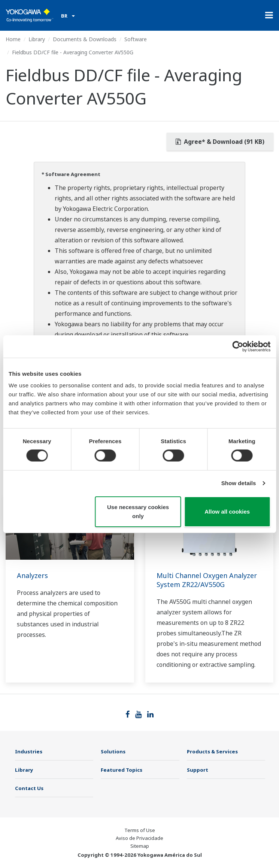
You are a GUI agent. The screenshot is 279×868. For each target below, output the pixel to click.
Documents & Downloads (85, 39)
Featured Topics (122, 770)
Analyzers (32, 575)
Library (37, 39)
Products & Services (212, 751)
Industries (29, 751)
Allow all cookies (227, 512)
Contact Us (29, 788)
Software (136, 39)
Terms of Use (140, 830)
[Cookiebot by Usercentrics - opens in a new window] (238, 346)
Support (198, 770)
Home (13, 39)
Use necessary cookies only (138, 512)
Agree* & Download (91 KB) (220, 142)
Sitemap (140, 846)
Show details (239, 483)
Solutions (113, 751)
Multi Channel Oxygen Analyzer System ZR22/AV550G (207, 580)
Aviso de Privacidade (139, 838)
